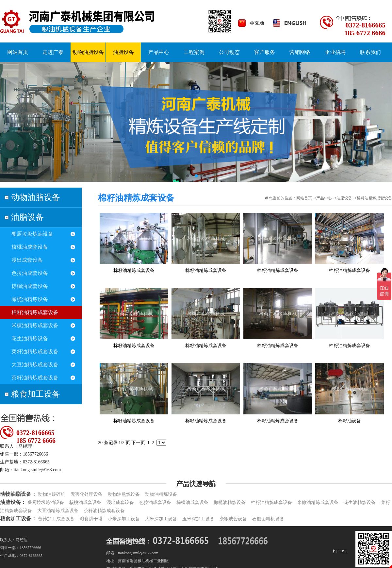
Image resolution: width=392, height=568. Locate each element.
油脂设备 (27, 217)
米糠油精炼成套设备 (35, 325)
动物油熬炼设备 (124, 494)
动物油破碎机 (52, 494)
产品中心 (324, 198)
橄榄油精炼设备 (30, 299)
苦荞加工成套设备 (56, 519)
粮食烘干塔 (91, 519)
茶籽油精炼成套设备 (35, 378)
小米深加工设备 (124, 519)
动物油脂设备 (36, 197)
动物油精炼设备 (161, 494)
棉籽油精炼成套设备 (35, 312)
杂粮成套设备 (233, 519)
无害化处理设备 (87, 494)
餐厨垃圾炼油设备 (32, 234)
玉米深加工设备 (198, 519)
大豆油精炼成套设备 (35, 365)
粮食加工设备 (36, 394)
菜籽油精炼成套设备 (35, 351)
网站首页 (304, 198)
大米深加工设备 (161, 519)
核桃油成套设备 (30, 247)
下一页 (138, 443)
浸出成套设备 (27, 260)
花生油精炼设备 (30, 338)
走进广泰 (53, 52)
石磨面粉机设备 (268, 519)
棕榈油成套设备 (30, 286)
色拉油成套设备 (30, 273)
